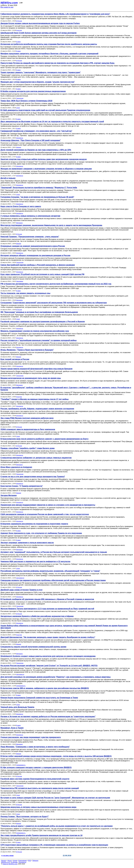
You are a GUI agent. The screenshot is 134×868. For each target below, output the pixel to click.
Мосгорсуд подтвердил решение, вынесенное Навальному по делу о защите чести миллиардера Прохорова (51, 225)
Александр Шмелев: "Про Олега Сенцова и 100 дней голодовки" (31, 140)
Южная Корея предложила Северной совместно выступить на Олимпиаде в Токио (39, 698)
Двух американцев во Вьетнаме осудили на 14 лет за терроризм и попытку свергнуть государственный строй (52, 121)
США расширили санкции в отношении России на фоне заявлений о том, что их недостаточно (45, 514)
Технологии (20, 98)
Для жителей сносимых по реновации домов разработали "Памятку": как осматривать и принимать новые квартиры (56, 677)
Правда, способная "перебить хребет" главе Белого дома (28, 448)
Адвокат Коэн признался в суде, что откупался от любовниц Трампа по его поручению (41, 533)
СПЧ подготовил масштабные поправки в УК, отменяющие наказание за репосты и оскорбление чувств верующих (54, 845)
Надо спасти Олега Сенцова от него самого (21, 206)
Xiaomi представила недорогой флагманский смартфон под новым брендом (36, 369)
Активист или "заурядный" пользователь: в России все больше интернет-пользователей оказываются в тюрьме (54, 552)
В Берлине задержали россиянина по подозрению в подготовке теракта (34, 524)
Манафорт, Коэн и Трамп (12, 728)
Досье (10, 861)
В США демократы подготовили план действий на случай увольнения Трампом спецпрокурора (45, 110)
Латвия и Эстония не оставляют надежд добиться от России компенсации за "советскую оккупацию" (48, 717)
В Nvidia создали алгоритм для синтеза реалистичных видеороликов (33, 91)
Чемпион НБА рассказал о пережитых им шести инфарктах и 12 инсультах (35, 561)
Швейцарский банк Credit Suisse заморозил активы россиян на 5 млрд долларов (39, 33)
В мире (18, 42)
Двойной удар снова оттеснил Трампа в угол (22, 590)
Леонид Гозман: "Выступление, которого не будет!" (25, 817)
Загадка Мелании (9, 495)
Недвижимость (21, 686)
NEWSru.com (9, 3)
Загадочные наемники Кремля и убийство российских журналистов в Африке (37, 616)
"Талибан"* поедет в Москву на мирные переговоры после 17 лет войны (35, 399)
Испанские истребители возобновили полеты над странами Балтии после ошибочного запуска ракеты (49, 44)
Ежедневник (23, 861)
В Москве (14, 862)
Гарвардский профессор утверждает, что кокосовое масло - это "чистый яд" (36, 131)
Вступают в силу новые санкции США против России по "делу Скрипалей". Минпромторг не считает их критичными (55, 798)
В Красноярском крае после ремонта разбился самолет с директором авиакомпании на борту (44, 439)
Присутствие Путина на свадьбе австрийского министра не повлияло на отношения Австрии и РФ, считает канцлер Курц (57, 63)
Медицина (19, 223)
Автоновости (20, 578)
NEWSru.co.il (5, 862)
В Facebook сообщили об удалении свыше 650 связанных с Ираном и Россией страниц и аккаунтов (47, 599)
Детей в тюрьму (8, 178)
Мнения (19, 147)
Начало (4, 861)
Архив (15, 861)
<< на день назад (7, 856)
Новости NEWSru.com (10, 864)
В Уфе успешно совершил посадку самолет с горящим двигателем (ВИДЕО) (36, 767)
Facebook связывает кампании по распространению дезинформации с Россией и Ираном (43, 322)
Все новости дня (7, 7)
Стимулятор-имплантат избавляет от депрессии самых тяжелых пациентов (36, 458)
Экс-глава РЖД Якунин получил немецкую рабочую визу (27, 418)
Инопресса (20, 138)
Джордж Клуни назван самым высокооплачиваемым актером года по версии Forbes (40, 23)
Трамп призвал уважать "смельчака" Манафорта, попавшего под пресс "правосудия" (41, 72)
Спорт (18, 108)
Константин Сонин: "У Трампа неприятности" (22, 486)
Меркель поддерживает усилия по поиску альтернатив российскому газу (35, 331)
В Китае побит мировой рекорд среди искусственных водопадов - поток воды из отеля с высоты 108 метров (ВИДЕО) (56, 756)
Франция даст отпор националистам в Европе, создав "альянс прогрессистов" (38, 82)
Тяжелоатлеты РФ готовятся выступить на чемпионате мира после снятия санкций (40, 788)
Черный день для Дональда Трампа (17, 707)
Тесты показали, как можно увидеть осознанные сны (25, 293)
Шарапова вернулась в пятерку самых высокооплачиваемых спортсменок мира (38, 807)
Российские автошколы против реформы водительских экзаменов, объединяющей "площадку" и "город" (50, 571)
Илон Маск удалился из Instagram (16, 467)
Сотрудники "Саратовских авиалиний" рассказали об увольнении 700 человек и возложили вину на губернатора (54, 303)
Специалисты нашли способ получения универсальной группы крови (33, 647)
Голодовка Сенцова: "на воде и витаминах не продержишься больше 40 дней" (37, 197)
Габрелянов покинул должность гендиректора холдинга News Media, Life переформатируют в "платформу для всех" (55, 14)
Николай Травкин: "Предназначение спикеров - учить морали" (30, 237)
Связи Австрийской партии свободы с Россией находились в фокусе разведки (38, 265)
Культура (19, 30)
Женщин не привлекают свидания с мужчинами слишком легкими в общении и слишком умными (46, 169)
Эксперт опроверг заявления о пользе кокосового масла (27, 543)
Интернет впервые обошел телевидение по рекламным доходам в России (35, 255)
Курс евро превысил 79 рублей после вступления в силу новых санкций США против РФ (42, 274)
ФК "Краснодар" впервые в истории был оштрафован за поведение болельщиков (39, 312)
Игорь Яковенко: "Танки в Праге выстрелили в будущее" (27, 350)
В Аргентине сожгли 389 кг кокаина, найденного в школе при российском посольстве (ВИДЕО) (45, 688)
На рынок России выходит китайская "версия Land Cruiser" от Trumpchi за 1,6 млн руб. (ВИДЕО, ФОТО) (49, 666)
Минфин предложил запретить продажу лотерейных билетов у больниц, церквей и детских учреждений (49, 54)
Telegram (35, 861)
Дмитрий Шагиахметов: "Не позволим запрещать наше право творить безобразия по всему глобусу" (48, 637)
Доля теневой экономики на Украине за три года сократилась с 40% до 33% (36, 150)
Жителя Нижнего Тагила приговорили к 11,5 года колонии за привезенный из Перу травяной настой (47, 609)
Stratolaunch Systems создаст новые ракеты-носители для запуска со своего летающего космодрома (48, 656)
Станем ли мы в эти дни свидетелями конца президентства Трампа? (33, 477)
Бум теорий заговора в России (15, 359)
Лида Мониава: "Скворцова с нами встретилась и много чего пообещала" (35, 747)
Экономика (20, 281)
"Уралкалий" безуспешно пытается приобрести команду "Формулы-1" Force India (39, 188)
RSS (29, 861)
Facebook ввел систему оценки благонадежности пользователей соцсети (35, 779)
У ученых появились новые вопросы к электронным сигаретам (30, 216)
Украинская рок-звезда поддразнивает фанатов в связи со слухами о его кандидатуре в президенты (48, 505)
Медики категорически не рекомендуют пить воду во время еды (31, 378)
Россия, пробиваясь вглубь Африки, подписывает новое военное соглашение (37, 409)
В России (19, 21)
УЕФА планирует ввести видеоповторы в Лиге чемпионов (28, 429)
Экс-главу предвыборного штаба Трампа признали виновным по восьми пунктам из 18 (41, 835)
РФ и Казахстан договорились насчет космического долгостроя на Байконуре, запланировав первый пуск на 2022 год (56, 284)
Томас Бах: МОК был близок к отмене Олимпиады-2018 (26, 101)
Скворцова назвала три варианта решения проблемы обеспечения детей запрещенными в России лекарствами (53, 580)
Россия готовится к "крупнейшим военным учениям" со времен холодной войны (39, 340)
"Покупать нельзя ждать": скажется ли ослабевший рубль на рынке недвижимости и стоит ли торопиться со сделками (57, 826)
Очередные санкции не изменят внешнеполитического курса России (33, 246)
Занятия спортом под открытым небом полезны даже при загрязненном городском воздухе (44, 159)
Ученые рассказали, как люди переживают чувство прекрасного (31, 737)
